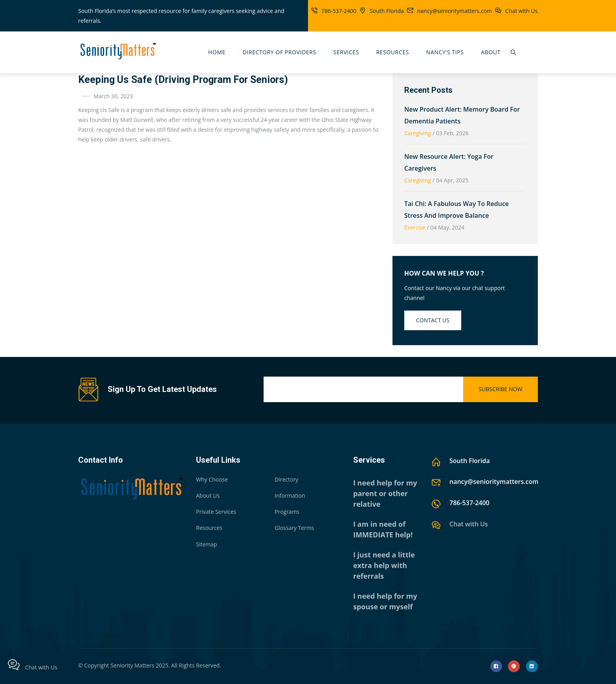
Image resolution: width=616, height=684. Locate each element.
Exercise (415, 227)
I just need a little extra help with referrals (384, 565)
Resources (393, 52)
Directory (286, 479)
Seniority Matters (132, 665)
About (491, 52)
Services (346, 52)
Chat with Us (521, 11)
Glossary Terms (294, 528)
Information (290, 496)
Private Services (216, 512)
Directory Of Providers (279, 52)
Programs (287, 512)
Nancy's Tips (445, 52)
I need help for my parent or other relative (385, 493)
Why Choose (212, 479)
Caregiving (418, 133)
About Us (208, 496)
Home (217, 52)
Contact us (433, 320)
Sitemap (206, 544)
